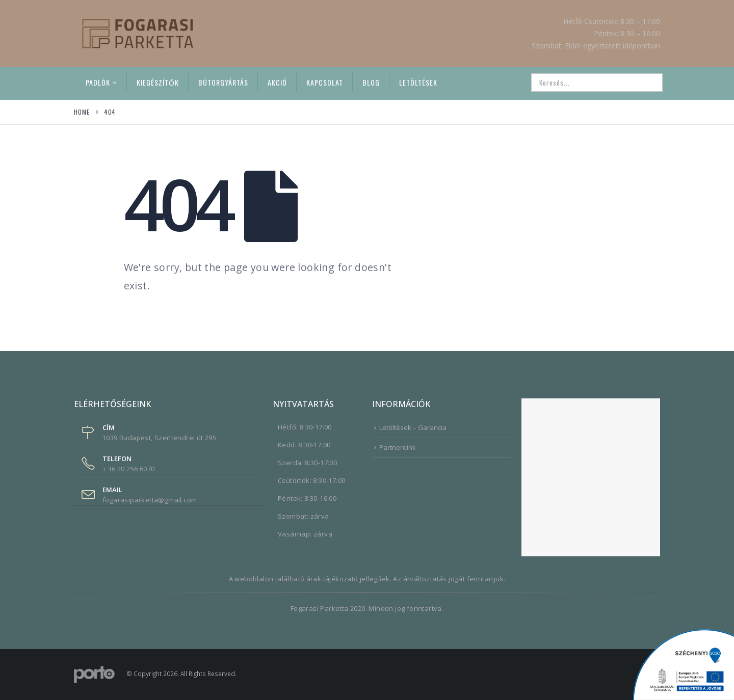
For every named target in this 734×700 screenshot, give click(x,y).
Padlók (98, 82)
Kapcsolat (325, 82)
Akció (277, 82)
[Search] (648, 83)
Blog (371, 82)
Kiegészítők (158, 82)
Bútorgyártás (223, 82)
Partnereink (398, 447)
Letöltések (418, 82)
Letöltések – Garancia (413, 427)
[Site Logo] (138, 33)
